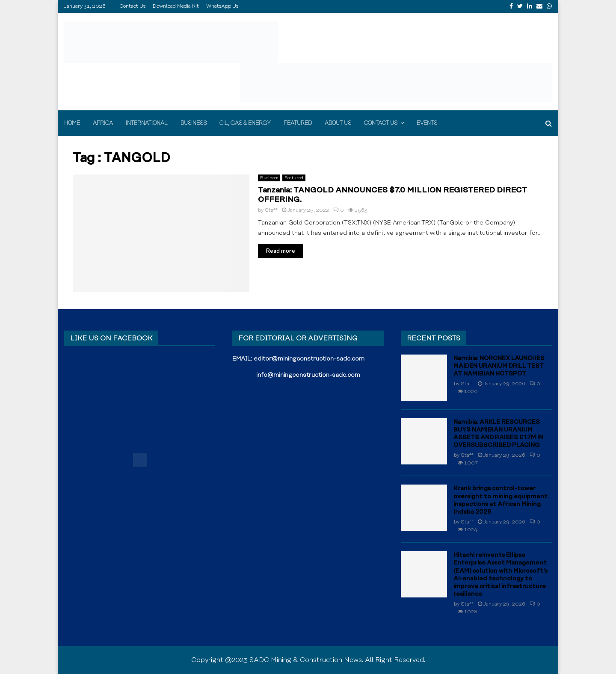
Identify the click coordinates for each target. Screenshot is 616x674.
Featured (298, 123)
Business (194, 123)
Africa (103, 123)
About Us (338, 123)
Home (72, 123)
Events (427, 123)
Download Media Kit (176, 6)
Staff (271, 210)
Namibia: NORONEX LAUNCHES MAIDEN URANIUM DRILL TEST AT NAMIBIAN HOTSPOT (499, 366)
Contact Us (132, 6)
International (147, 123)
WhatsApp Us (222, 6)
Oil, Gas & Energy (245, 123)
